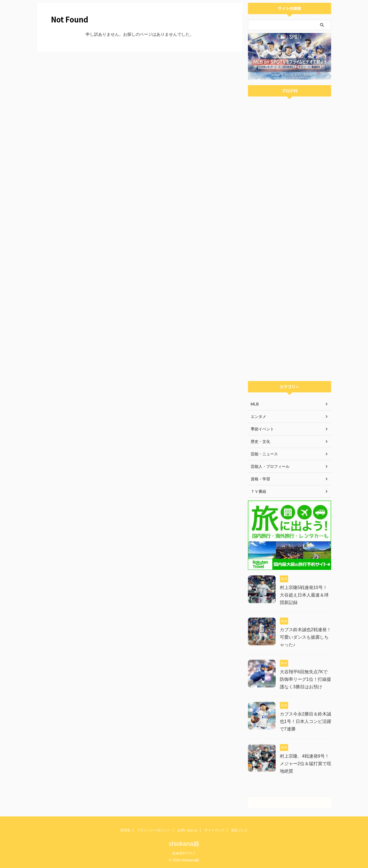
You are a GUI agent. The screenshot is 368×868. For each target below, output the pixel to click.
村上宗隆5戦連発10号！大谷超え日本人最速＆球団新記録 (304, 595)
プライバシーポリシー (154, 830)
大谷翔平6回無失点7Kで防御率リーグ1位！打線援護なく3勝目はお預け (305, 679)
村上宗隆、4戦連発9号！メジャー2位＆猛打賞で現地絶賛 (305, 764)
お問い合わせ (187, 830)
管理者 (125, 830)
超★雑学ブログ (184, 853)
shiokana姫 (184, 844)
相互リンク (240, 830)
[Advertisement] (290, 295)
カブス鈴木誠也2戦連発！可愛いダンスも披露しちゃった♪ (305, 637)
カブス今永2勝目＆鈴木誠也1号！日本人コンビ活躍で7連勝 (305, 721)
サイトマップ (214, 830)
